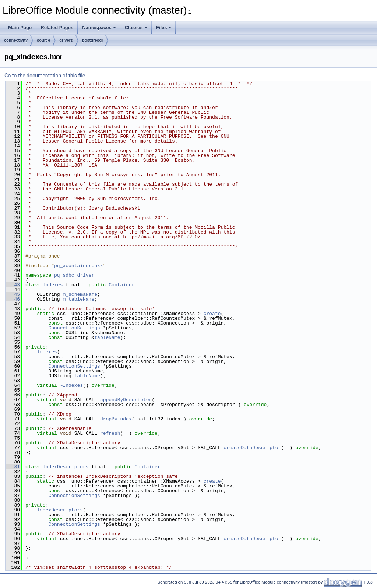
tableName (107, 337)
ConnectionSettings (74, 328)
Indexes (53, 285)
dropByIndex (116, 419)
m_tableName (78, 299)
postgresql (92, 40)
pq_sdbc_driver (74, 275)
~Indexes (71, 385)
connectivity (16, 40)
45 (13, 294)
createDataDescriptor (252, 448)
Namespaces (99, 27)
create (212, 314)
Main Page (20, 27)
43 (13, 285)
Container (121, 285)
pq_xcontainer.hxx (79, 266)
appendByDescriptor (126, 400)
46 (13, 299)
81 (13, 467)
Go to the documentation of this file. (45, 76)
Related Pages (57, 27)
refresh (110, 433)
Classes (136, 27)
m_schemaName (80, 294)
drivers (66, 40)
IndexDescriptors (66, 467)
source (43, 40)
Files (164, 27)
